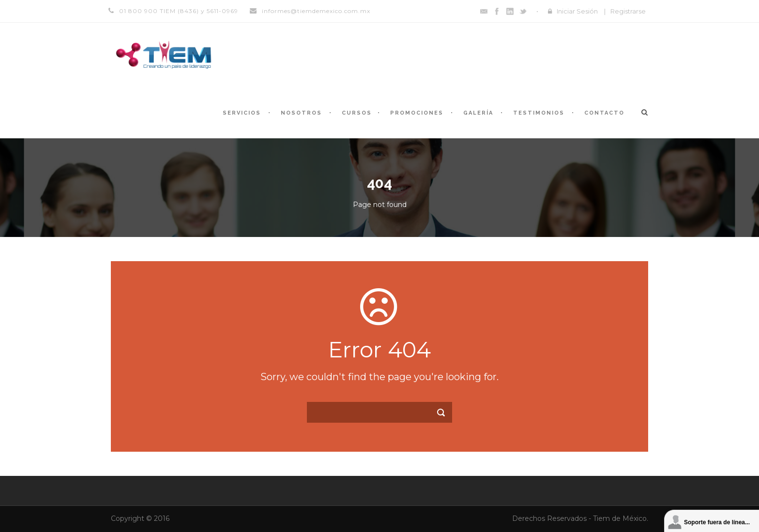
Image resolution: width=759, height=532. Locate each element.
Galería (478, 113)
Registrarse (628, 11)
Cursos (357, 113)
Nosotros (301, 113)
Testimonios (539, 113)
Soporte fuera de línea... (717, 522)
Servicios (242, 113)
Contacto (604, 113)
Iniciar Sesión (577, 11)
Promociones (417, 113)
